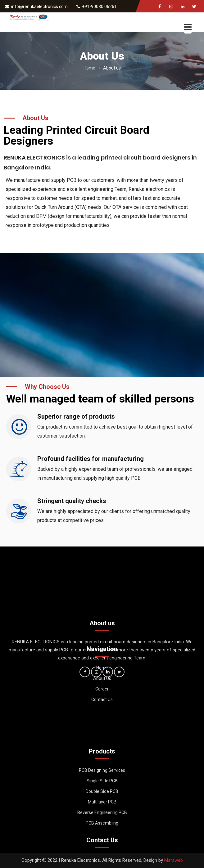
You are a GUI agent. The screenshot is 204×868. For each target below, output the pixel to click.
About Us (102, 691)
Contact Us (102, 713)
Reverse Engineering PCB (102, 823)
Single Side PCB (102, 792)
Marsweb (174, 860)
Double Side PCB (102, 802)
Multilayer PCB (102, 813)
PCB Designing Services (102, 781)
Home (89, 68)
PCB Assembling (102, 834)
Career (102, 702)
